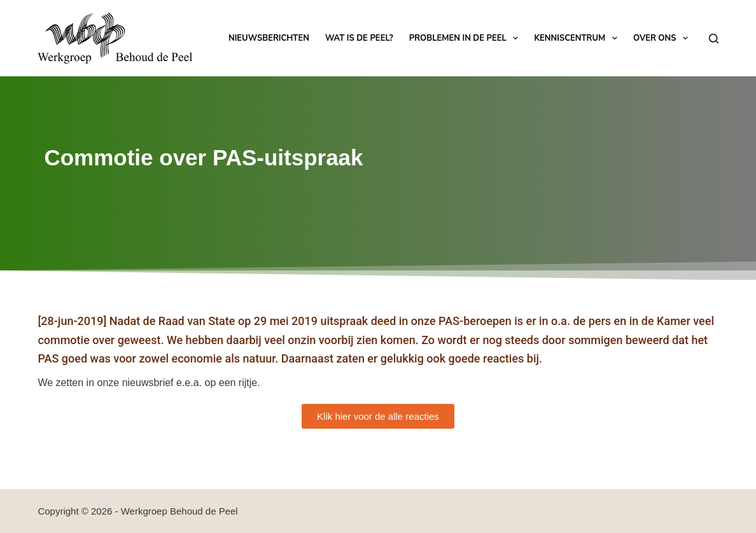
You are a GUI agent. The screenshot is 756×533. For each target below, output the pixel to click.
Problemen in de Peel (466, 38)
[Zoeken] (714, 38)
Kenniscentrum (578, 38)
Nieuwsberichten (269, 38)
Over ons (663, 38)
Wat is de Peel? (359, 38)
